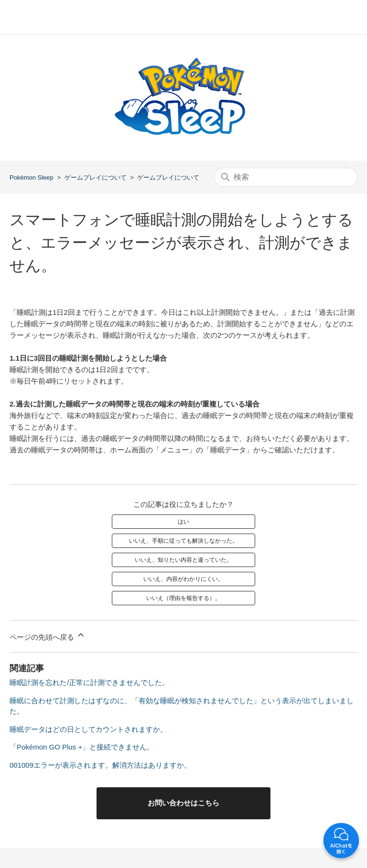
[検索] (286, 177)
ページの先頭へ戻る (48, 636)
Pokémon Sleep (32, 177)
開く (341, 842)
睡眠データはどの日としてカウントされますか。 (88, 729)
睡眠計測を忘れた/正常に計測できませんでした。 (89, 682)
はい (183, 522)
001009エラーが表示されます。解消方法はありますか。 (100, 765)
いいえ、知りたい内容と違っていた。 (183, 560)
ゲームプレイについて (96, 177)
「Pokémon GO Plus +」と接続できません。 (82, 747)
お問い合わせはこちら (183, 803)
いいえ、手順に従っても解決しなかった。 (183, 541)
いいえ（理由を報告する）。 (183, 598)
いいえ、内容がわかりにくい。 (183, 579)
